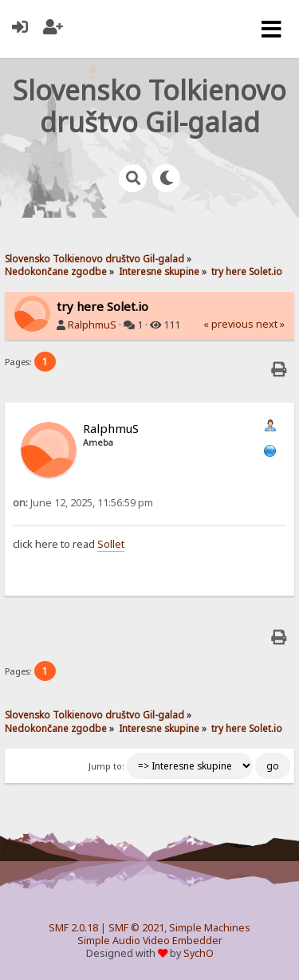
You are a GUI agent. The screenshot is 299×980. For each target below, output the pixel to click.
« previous (228, 324)
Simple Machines (210, 928)
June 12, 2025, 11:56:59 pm (83, 503)
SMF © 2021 (136, 928)
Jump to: (106, 766)
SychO (199, 953)
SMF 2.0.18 (73, 928)
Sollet (111, 544)
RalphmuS (92, 325)
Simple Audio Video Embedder (150, 941)
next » (270, 324)
